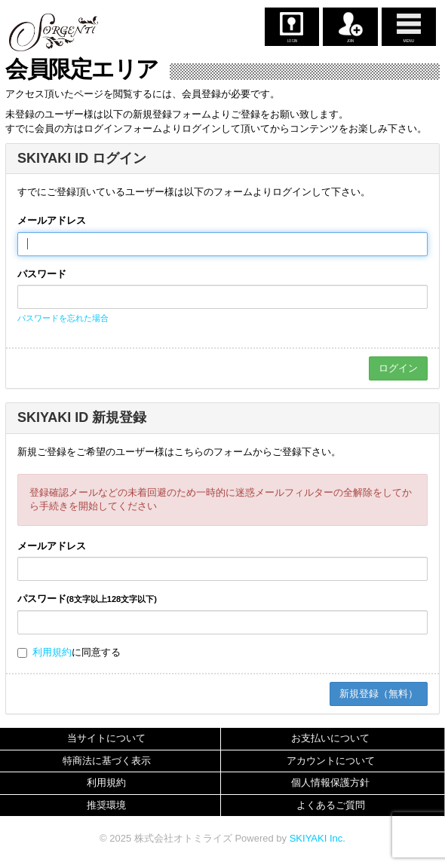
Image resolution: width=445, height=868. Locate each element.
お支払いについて (330, 738)
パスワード (42, 274)
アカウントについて (331, 761)
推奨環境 (106, 805)
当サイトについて (106, 738)
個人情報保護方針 (330, 782)
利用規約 (52, 652)
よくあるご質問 (331, 805)
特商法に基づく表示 (107, 761)
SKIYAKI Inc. (318, 838)
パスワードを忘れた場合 (63, 318)
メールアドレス (52, 220)
